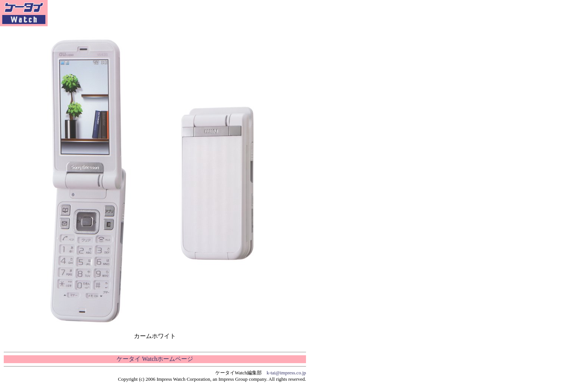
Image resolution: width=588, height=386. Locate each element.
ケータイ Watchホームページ (155, 359)
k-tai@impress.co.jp (286, 373)
